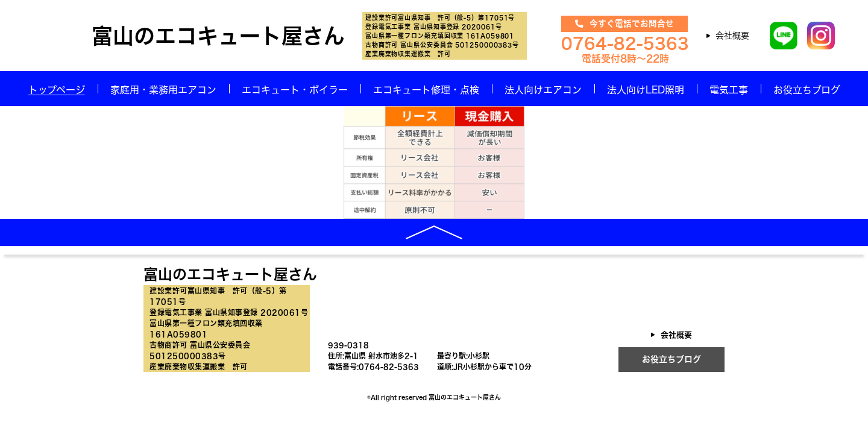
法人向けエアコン (543, 90)
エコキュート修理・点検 (426, 90)
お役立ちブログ (807, 90)
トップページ (57, 90)
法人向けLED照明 (646, 90)
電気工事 (729, 90)
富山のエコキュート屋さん (218, 36)
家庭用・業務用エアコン (163, 90)
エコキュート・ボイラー (295, 90)
